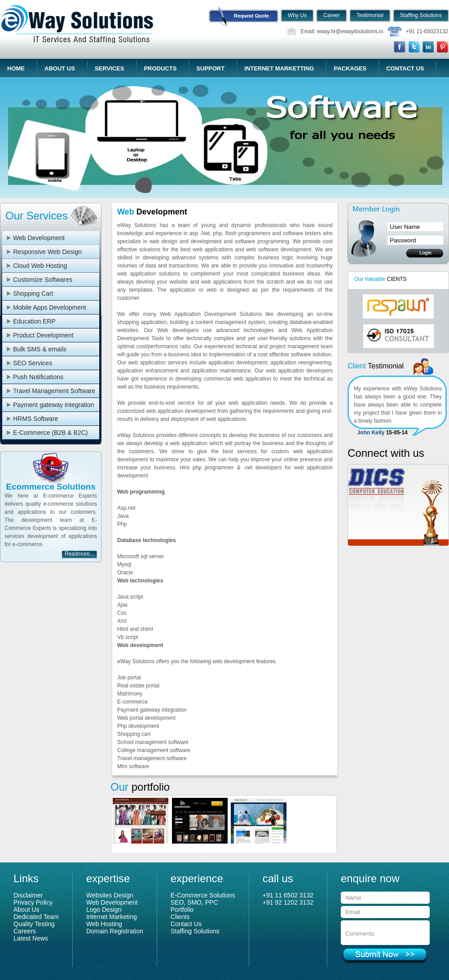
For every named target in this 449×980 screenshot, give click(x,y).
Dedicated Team (36, 917)
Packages (350, 68)
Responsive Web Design (47, 252)
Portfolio (182, 910)
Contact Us (405, 68)
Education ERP (34, 321)
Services (110, 68)
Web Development (39, 238)
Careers (25, 931)
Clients (180, 917)
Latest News (31, 938)
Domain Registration (115, 931)
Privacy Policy (33, 902)
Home (16, 68)
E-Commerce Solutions (203, 895)
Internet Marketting (279, 68)
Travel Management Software (54, 391)
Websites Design (110, 895)
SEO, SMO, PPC (194, 902)
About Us (60, 68)
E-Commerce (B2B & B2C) (50, 433)
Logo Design (104, 910)
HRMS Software (35, 419)
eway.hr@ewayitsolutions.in (350, 31)
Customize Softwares (43, 280)
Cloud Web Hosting (40, 266)
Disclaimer (28, 895)
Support (210, 68)
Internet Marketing (112, 917)
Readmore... (79, 554)
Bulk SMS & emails (40, 349)
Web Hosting (104, 924)
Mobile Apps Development (50, 307)
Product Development (43, 335)
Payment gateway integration (54, 405)
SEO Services (33, 363)
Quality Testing (34, 924)
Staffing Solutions (195, 931)
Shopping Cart (33, 293)
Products (160, 68)
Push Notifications (38, 377)
